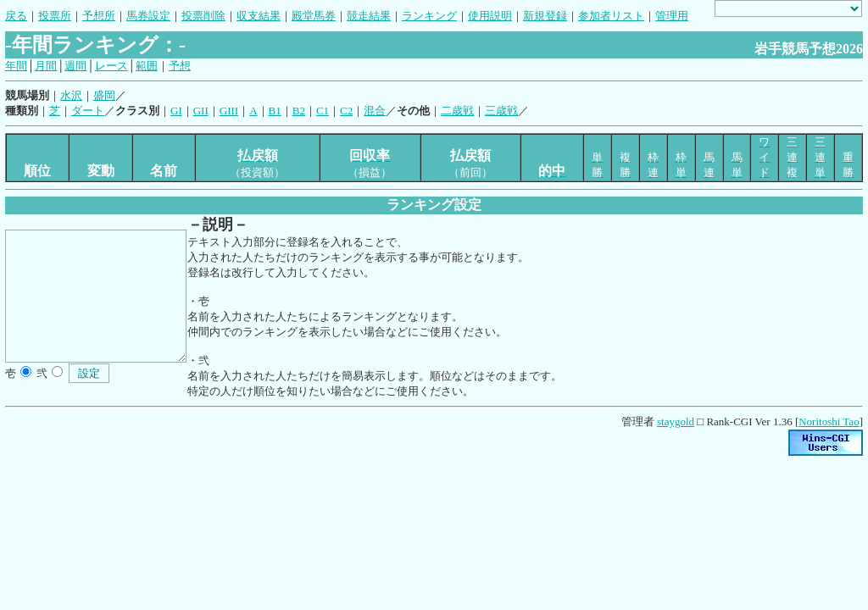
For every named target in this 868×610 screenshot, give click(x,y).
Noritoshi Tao (829, 421)
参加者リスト (611, 16)
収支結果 (259, 16)
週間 (75, 66)
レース (111, 66)
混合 (375, 111)
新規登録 (545, 16)
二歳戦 (457, 111)
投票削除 (203, 16)
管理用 (672, 16)
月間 (46, 66)
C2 (346, 111)
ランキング (429, 16)
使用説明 (490, 16)
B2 (299, 111)
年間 (16, 66)
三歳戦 (501, 111)
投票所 (55, 16)
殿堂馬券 (314, 16)
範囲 (147, 66)
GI (176, 111)
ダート (88, 111)
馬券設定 (148, 16)
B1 (275, 111)
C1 (323, 111)
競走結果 (369, 16)
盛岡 (104, 95)
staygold (676, 421)
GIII (229, 111)
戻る (16, 16)
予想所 (99, 16)
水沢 (71, 95)
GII (201, 111)
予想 (180, 66)
